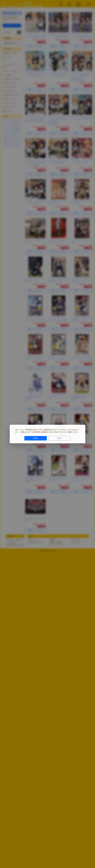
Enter (36, 438)
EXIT (59, 438)
